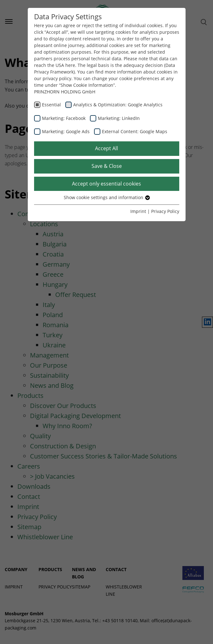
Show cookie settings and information (106, 197)
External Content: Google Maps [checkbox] (135, 131)
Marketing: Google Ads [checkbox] (66, 131)
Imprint (138, 211)
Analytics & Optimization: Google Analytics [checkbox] (118, 105)
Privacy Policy (165, 211)
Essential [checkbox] (51, 105)
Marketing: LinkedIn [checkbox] (119, 118)
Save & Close (107, 166)
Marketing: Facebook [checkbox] (64, 118)
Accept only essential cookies (106, 184)
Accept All (106, 148)
